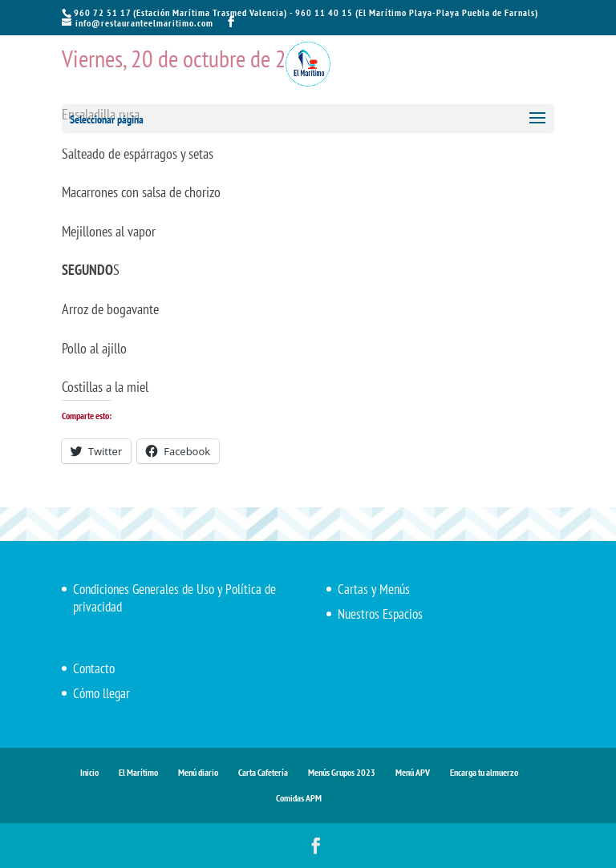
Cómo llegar (101, 693)
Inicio (89, 772)
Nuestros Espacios (380, 614)
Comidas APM (299, 798)
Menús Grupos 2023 (342, 772)
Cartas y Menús (374, 589)
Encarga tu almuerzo (484, 772)
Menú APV (413, 772)
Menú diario (198, 772)
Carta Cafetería (263, 772)
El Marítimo (138, 772)
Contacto (94, 668)
